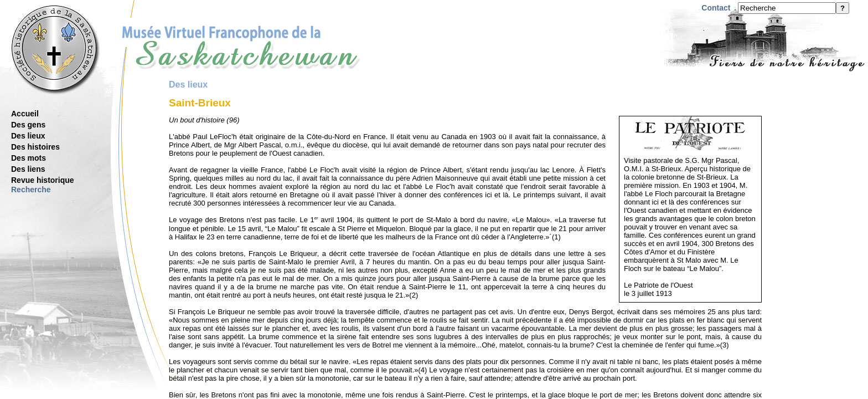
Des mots (29, 158)
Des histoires (35, 147)
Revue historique (43, 180)
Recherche (31, 190)
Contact (716, 8)
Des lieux (28, 136)
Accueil (25, 114)
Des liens (28, 169)
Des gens (28, 125)
